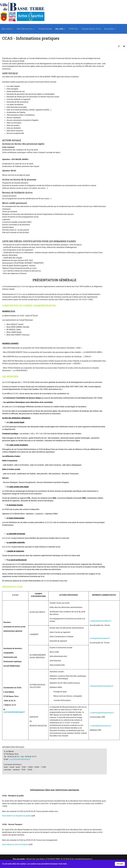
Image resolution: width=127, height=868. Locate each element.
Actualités (109, 29)
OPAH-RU (73, 29)
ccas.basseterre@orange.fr (14, 712)
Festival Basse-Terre (91, 29)
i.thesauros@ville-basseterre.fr (102, 686)
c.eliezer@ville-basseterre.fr (101, 621)
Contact (5, 40)
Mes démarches (25, 29)
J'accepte (120, 864)
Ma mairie (7, 29)
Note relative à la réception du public (16, 816)
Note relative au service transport (15, 844)
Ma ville (59, 29)
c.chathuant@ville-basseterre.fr (102, 713)
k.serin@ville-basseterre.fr (100, 638)
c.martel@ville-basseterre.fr (101, 726)
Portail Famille (45, 29)
